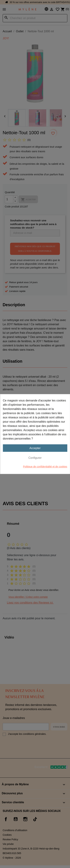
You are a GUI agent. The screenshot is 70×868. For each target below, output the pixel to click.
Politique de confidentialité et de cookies (45, 467)
